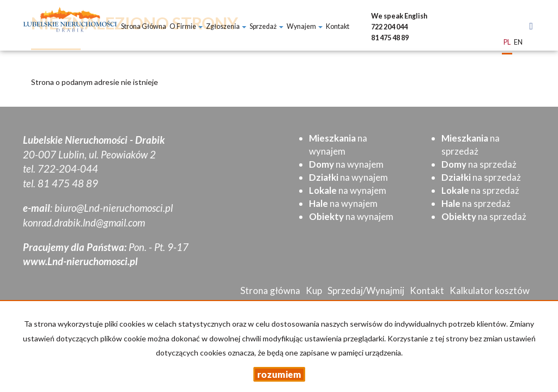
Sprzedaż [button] (266, 26)
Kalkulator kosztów (490, 290)
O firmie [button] (186, 26)
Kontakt (338, 26)
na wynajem (346, 164)
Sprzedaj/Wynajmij (366, 290)
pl (507, 43)
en (518, 43)
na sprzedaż (479, 164)
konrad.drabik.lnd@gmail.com (84, 223)
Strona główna (144, 26)
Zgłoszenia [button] (226, 26)
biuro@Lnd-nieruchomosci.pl (114, 208)
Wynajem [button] (305, 26)
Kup (314, 290)
